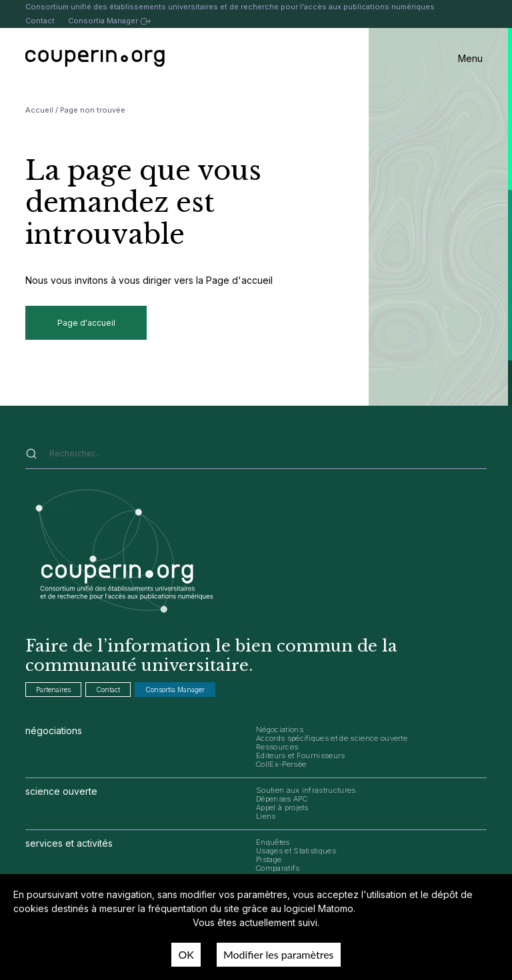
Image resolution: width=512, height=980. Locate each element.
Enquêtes (273, 842)
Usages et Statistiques (296, 851)
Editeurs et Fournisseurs (301, 755)
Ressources (277, 747)
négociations (54, 731)
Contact (40, 21)
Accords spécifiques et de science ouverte (332, 738)
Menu (470, 58)
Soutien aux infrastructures (306, 790)
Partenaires (53, 690)
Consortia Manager (109, 21)
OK (186, 954)
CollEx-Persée (281, 764)
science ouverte (61, 791)
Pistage (269, 859)
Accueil (39, 110)
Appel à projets (282, 807)
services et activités (69, 843)
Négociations (280, 730)
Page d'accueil (86, 323)
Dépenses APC (282, 799)
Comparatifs (278, 868)
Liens (266, 816)
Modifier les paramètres (279, 954)
